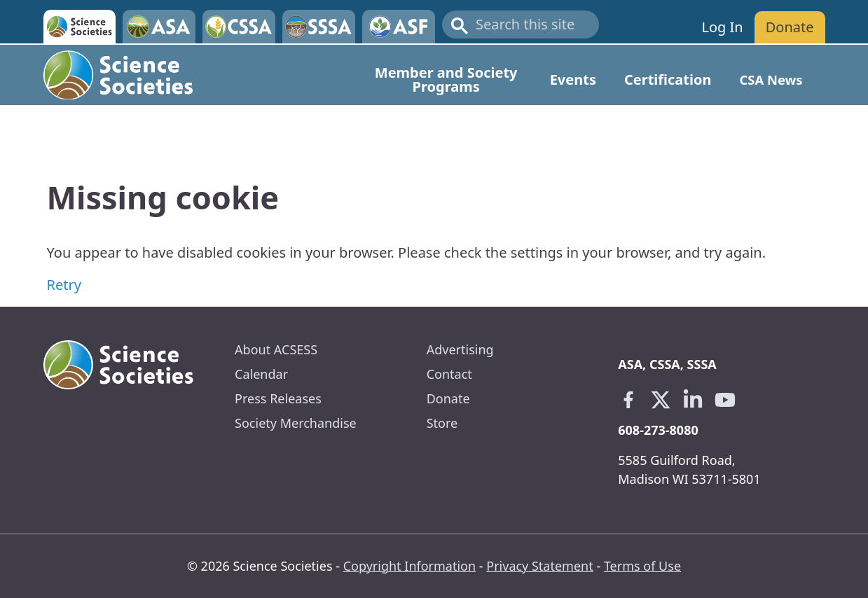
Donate (790, 27)
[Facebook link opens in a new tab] (628, 399)
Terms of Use (642, 566)
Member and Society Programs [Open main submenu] (446, 79)
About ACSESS (276, 349)
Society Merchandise (296, 423)
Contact (449, 374)
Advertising (460, 349)
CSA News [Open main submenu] (771, 79)
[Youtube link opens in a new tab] (725, 399)
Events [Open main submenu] (573, 79)
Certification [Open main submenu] (668, 79)
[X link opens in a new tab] (661, 399)
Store (442, 423)
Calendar (261, 374)
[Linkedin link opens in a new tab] (693, 399)
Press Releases (278, 398)
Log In (722, 27)
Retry (64, 285)
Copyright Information (409, 566)
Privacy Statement (539, 566)
